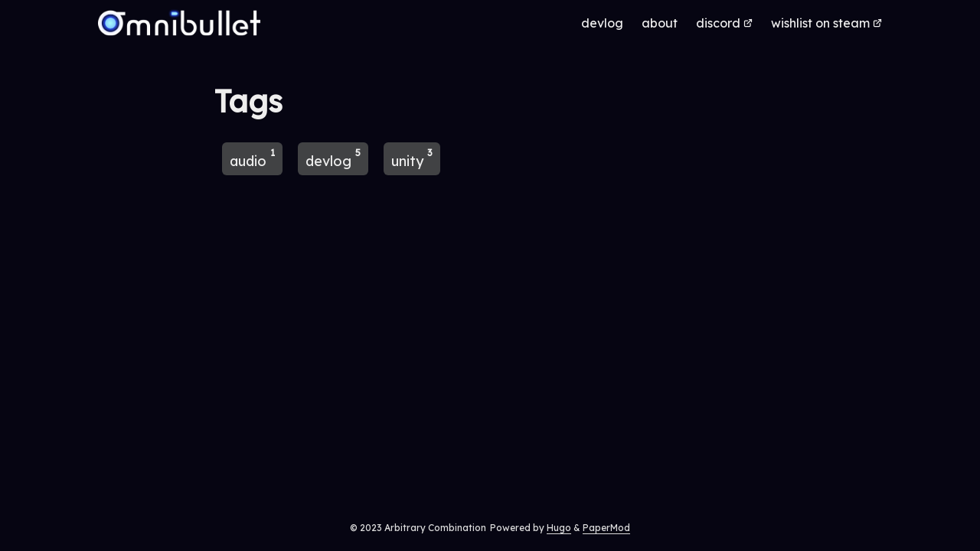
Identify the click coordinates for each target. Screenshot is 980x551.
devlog (333, 158)
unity (412, 158)
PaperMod (606, 528)
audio (252, 158)
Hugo (559, 528)
